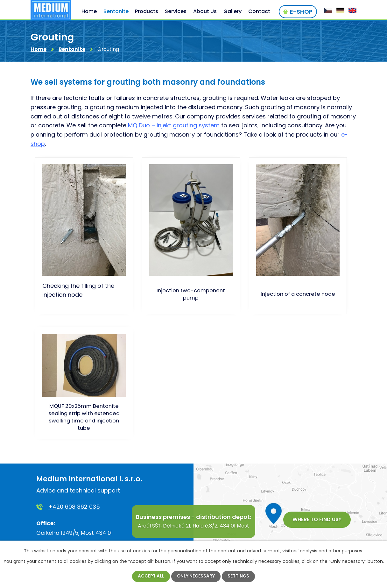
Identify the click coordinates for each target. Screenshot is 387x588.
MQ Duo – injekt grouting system (174, 126)
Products (147, 11)
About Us (205, 11)
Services (176, 11)
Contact (259, 11)
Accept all (151, 576)
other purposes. (346, 551)
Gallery (232, 11)
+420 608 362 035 (74, 508)
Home (39, 50)
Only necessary (196, 576)
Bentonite (72, 50)
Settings (239, 576)
